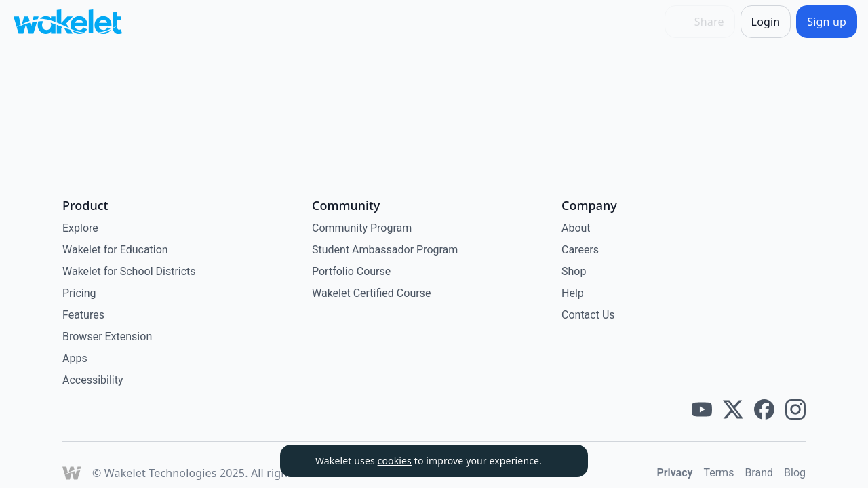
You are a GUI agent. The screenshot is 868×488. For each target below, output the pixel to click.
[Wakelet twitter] (733, 409)
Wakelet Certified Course (371, 293)
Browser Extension (107, 337)
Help (573, 293)
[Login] (766, 22)
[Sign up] (827, 22)
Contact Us (588, 315)
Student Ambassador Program (385, 250)
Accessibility (93, 380)
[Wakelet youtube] (702, 409)
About (576, 228)
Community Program (362, 228)
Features (83, 315)
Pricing (79, 293)
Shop (574, 271)
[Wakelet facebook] (764, 409)
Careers (580, 250)
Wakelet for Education (115, 250)
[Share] (700, 22)
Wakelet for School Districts (129, 271)
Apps (75, 358)
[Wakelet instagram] (795, 409)
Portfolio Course (351, 271)
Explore (80, 228)
